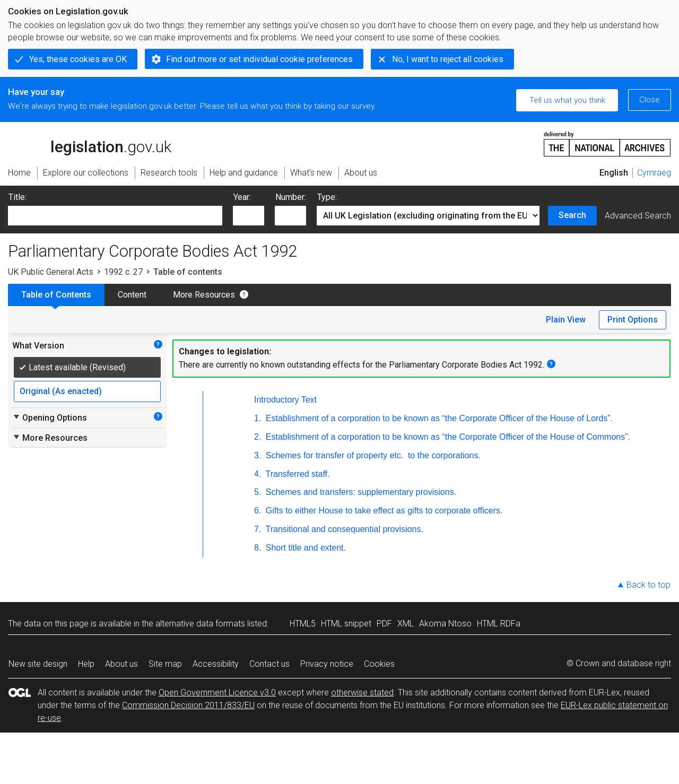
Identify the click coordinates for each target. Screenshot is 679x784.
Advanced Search (638, 216)
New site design (38, 664)
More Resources (204, 295)
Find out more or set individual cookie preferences (259, 59)
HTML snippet (346, 624)
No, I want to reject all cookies (448, 59)
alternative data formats (200, 624)
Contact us (269, 664)
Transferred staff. (296, 474)
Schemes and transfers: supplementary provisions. (360, 492)
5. (258, 492)
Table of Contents (56, 295)
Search (572, 215)
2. (258, 437)
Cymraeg (654, 173)
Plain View (566, 320)
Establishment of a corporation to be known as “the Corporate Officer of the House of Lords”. (438, 418)
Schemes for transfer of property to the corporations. (372, 455)
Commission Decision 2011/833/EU (188, 705)
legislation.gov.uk (90, 143)
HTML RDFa (499, 624)
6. (258, 511)
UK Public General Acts (51, 272)
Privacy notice (327, 664)
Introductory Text (285, 400)
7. (258, 529)
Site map (165, 664)
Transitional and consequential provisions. (343, 529)
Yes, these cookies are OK (78, 59)
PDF (384, 624)
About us (121, 664)
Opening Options (50, 417)
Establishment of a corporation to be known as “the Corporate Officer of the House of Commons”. (447, 437)
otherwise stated (362, 692)
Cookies (379, 664)
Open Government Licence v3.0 (217, 692)
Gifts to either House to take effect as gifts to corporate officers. (383, 511)
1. (258, 418)
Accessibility (216, 664)
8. (258, 548)
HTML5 (303, 624)
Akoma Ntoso (445, 624)
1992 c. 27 (123, 272)
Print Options (633, 320)
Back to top (648, 585)
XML (406, 624)
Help (86, 664)
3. (258, 455)
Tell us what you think (567, 100)
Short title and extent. (304, 548)
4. (258, 474)
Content (132, 295)
